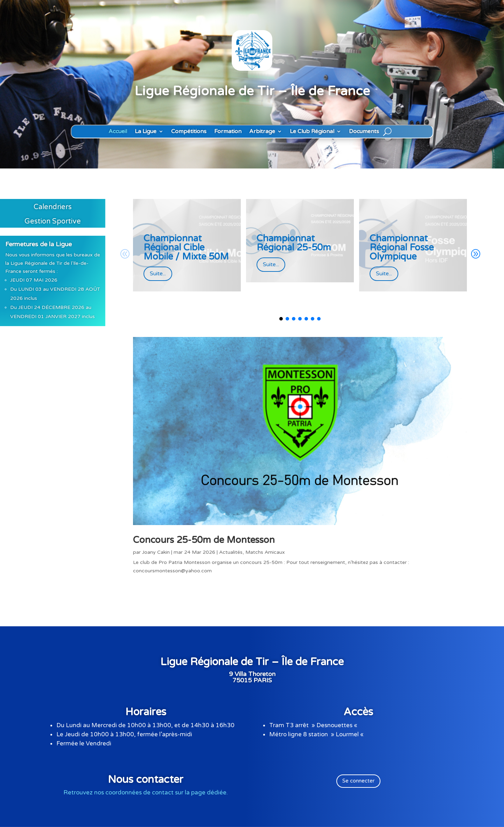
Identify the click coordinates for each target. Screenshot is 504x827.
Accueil (118, 132)
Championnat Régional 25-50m (294, 243)
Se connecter (358, 781)
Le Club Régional (312, 132)
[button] (475, 254)
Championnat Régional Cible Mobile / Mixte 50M (186, 247)
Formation (228, 132)
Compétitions (189, 132)
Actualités (231, 552)
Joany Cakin (156, 552)
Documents (364, 132)
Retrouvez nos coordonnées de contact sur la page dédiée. (146, 792)
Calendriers (53, 207)
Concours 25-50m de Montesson (204, 540)
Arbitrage (262, 132)
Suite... (158, 274)
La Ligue (146, 132)
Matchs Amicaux (265, 552)
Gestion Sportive (53, 221)
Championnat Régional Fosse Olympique (402, 247)
